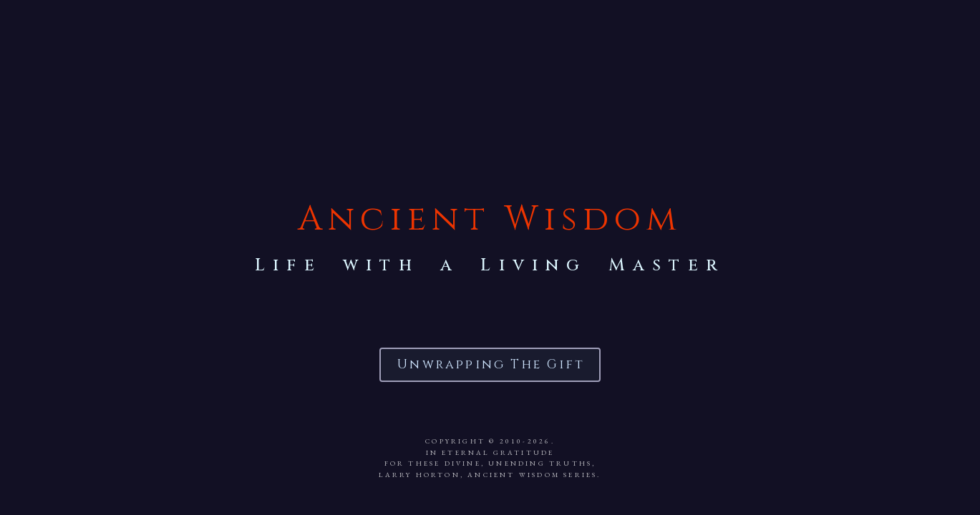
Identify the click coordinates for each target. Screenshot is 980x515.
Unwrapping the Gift (491, 364)
